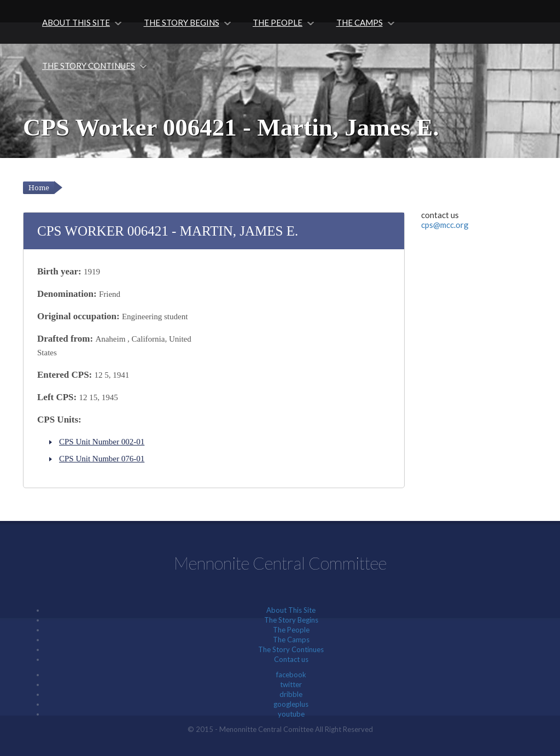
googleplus (291, 704)
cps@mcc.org (445, 225)
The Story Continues (89, 66)
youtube (291, 714)
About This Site (76, 22)
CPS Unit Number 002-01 (102, 442)
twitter (291, 684)
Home (39, 188)
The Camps (360, 22)
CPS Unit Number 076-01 (102, 459)
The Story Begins (182, 22)
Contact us (291, 659)
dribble (291, 694)
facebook (291, 675)
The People (278, 22)
